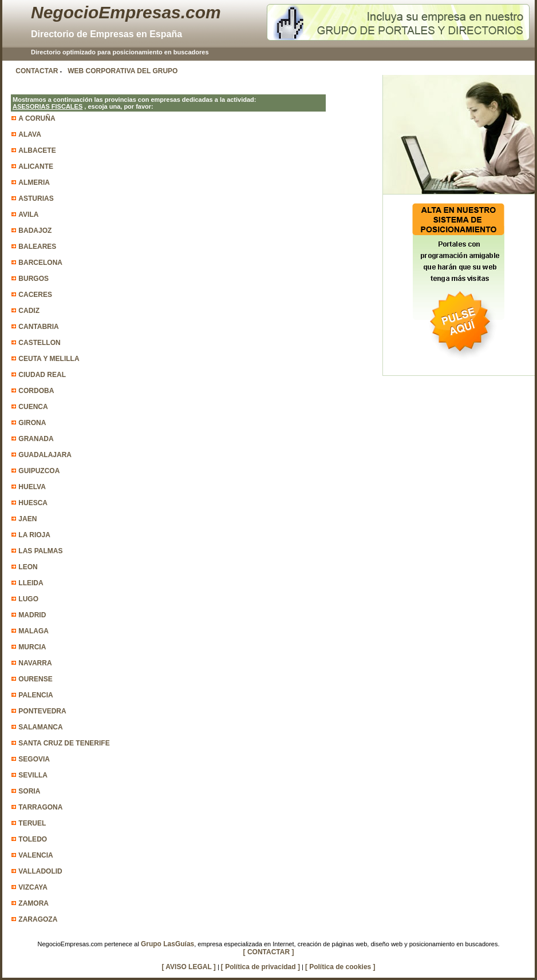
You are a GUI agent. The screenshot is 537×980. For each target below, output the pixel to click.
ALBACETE (37, 150)
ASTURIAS (36, 199)
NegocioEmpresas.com (126, 12)
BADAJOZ (35, 231)
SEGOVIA (34, 759)
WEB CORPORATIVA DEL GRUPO (123, 71)
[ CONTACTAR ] (269, 952)
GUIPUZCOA (39, 471)
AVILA (28, 215)
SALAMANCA (40, 727)
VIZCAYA (33, 887)
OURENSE (35, 679)
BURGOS (33, 279)
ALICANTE (36, 166)
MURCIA (32, 647)
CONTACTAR (37, 71)
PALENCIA (35, 695)
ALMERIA (34, 182)
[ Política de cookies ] (340, 967)
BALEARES (37, 247)
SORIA (29, 791)
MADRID (32, 615)
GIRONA (32, 423)
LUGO (28, 599)
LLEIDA (31, 583)
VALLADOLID (40, 871)
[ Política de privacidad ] (260, 967)
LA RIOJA (34, 535)
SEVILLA (33, 775)
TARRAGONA (40, 807)
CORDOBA (36, 391)
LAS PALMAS (40, 551)
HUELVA (32, 487)
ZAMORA (33, 903)
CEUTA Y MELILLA (49, 359)
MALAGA (33, 631)
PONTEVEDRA (42, 711)
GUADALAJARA (45, 455)
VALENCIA (35, 855)
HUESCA (33, 503)
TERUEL (32, 823)
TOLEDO (33, 839)
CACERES (35, 295)
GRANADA (36, 439)
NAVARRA (35, 663)
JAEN (27, 519)
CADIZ (29, 311)
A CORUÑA (37, 118)
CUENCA (33, 407)
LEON (28, 567)
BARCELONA (40, 263)
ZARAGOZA (38, 919)
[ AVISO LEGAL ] (188, 967)
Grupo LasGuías (167, 944)
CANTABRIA (38, 327)
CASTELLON (39, 343)
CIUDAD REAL (42, 375)
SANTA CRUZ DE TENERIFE (64, 743)
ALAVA (30, 134)
